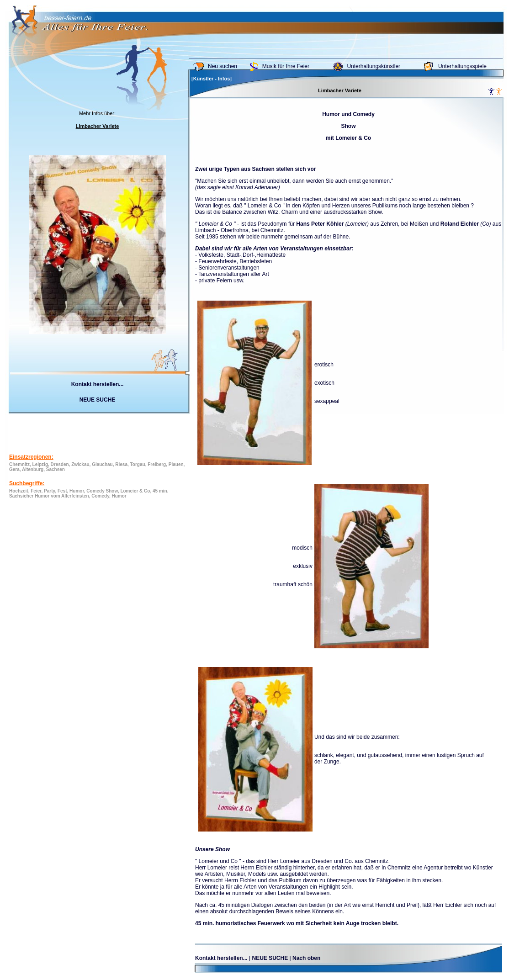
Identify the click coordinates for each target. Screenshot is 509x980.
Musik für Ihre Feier (286, 66)
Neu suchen (223, 66)
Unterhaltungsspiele (462, 66)
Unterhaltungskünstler (374, 66)
